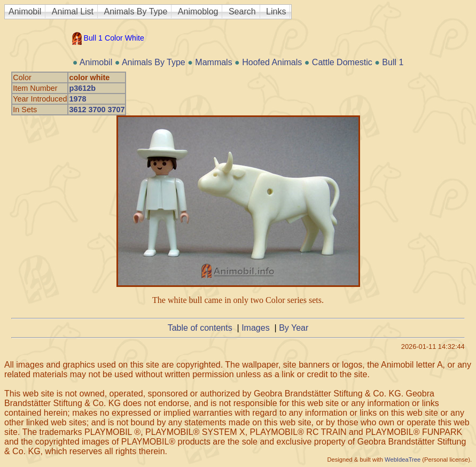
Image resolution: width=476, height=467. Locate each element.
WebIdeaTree (403, 460)
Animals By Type (136, 11)
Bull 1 (393, 62)
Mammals (213, 62)
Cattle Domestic (342, 62)
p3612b (82, 88)
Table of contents (200, 328)
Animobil (25, 11)
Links (276, 11)
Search (242, 11)
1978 (77, 99)
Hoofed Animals (272, 62)
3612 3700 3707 (97, 110)
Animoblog (198, 11)
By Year (294, 328)
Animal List (73, 11)
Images (255, 328)
